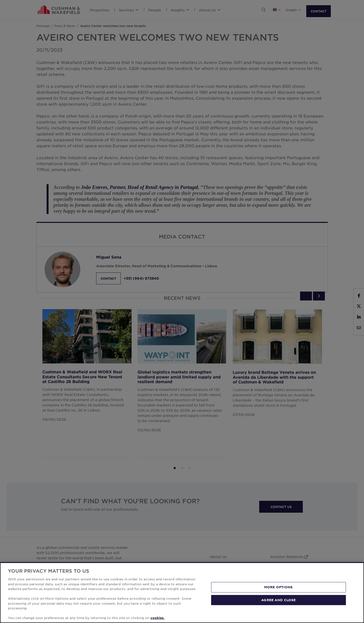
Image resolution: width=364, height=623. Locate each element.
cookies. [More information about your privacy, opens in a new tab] (157, 618)
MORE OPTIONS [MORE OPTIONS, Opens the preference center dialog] (279, 587)
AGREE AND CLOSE (278, 600)
